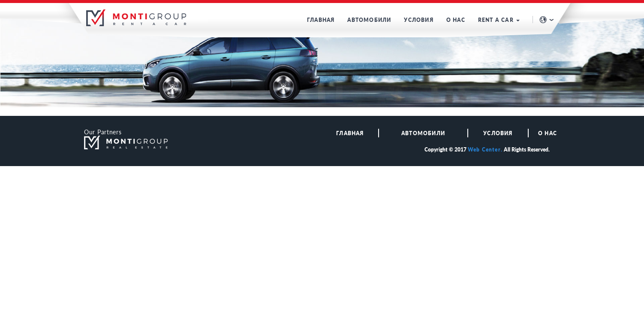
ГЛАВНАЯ (321, 20)
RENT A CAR (499, 20)
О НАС (456, 20)
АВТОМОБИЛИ (369, 20)
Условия (498, 133)
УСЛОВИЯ (418, 20)
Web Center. (485, 150)
